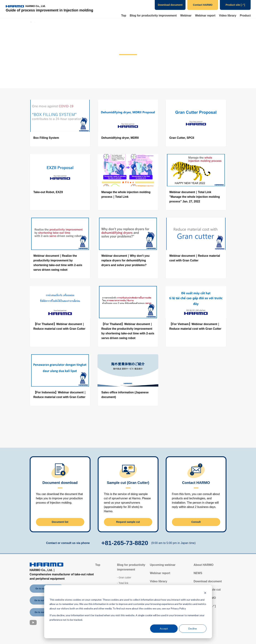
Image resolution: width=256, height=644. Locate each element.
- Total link (123, 583)
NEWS (198, 573)
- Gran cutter (124, 577)
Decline (193, 628)
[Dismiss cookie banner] (205, 593)
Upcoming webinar (163, 565)
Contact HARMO (203, 5)
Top (124, 16)
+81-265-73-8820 (125, 543)
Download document (170, 5)
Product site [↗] (235, 5)
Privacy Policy (178, 608)
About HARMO (203, 565)
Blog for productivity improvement (153, 16)
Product (245, 16)
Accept (164, 628)
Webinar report (205, 16)
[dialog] (128, 612)
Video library (228, 16)
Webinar (186, 16)
